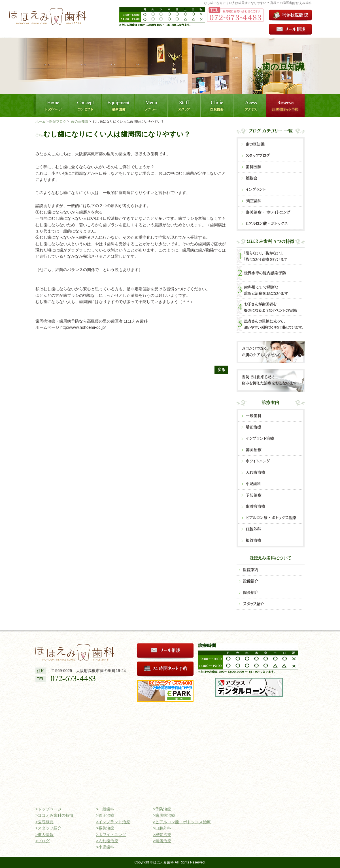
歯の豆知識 (80, 121)
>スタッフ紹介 (48, 828)
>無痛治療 (162, 841)
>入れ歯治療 (107, 841)
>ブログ (42, 841)
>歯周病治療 (164, 815)
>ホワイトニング (111, 835)
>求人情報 (44, 835)
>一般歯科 (105, 809)
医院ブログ (58, 121)
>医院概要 (44, 822)
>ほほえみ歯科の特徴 (54, 815)
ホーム (41, 121)
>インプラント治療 (113, 822)
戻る (221, 370)
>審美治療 (105, 828)
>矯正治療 (105, 815)
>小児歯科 (105, 847)
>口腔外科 (162, 828)
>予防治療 (162, 809)
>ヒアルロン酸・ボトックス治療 (182, 822)
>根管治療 (162, 835)
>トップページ (48, 809)
